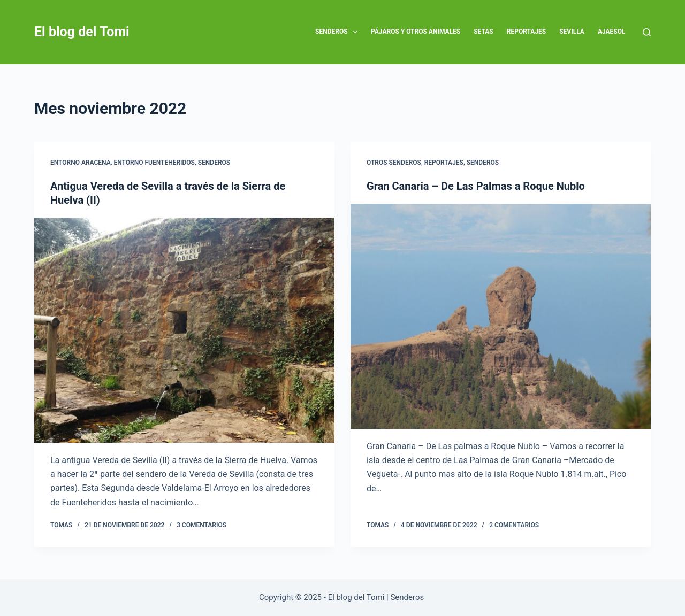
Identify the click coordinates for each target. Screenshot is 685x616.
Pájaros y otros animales (416, 32)
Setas (484, 32)
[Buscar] (647, 32)
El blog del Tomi (82, 32)
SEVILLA (572, 32)
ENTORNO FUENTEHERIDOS (154, 163)
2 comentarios (514, 525)
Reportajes (527, 32)
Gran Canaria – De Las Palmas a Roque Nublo (476, 186)
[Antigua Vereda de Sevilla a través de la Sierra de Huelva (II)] (184, 330)
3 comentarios (201, 525)
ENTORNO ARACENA (81, 163)
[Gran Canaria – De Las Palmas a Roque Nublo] (501, 316)
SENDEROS (338, 32)
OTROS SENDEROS (394, 163)
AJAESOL (612, 32)
